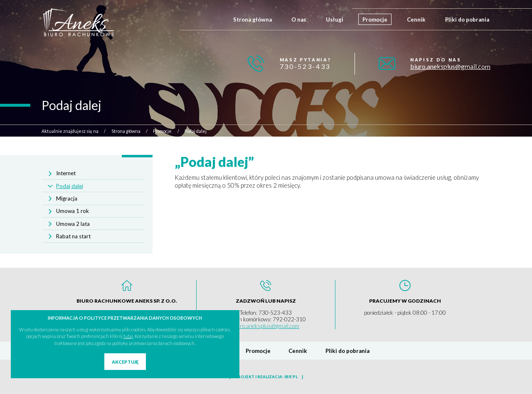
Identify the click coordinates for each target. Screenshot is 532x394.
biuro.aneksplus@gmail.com (450, 66)
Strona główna (252, 20)
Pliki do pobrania (467, 20)
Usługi (335, 20)
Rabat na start (73, 236)
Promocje (375, 20)
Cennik (416, 20)
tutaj (128, 336)
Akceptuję (125, 362)
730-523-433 (305, 66)
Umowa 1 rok (73, 211)
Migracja (67, 198)
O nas (299, 20)
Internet (66, 173)
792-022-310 (289, 319)
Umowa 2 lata (73, 224)
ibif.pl (291, 377)
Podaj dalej (70, 186)
